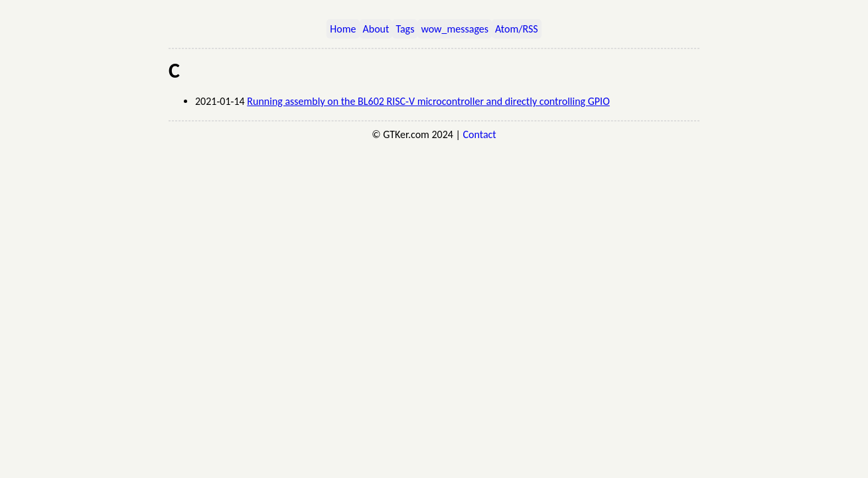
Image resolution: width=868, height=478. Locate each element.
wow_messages (455, 29)
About (376, 29)
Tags (405, 29)
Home (343, 29)
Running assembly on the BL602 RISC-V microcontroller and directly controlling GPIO (428, 101)
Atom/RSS (517, 29)
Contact (480, 134)
